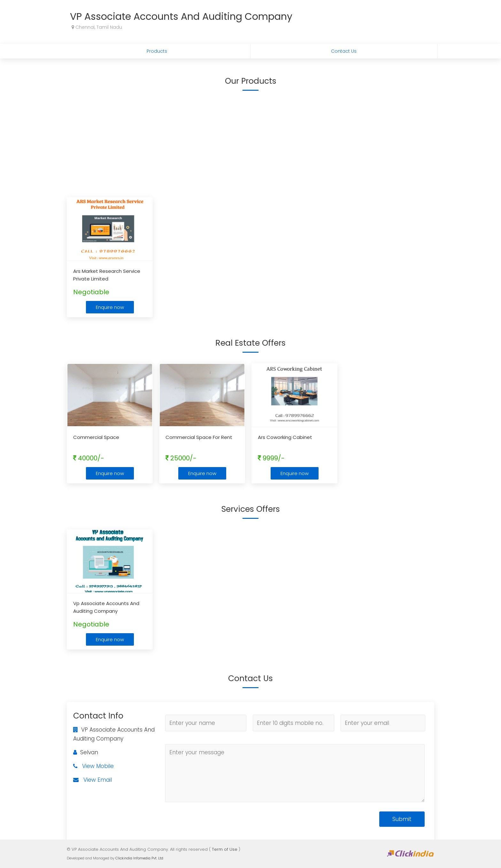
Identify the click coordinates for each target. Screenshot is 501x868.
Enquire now (110, 307)
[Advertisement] (250, 143)
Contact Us (344, 51)
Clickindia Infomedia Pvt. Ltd (139, 858)
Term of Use (225, 849)
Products (157, 51)
